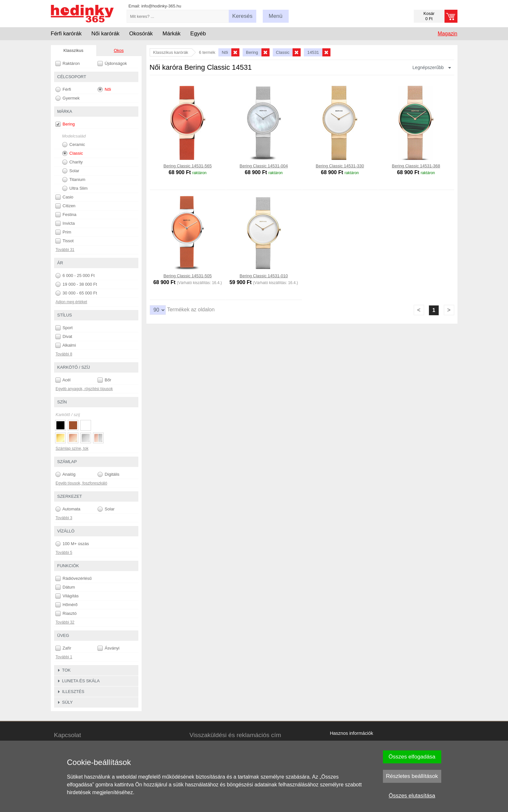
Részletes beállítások (412, 776)
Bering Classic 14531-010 (264, 276)
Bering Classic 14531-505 (188, 276)
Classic (73, 153)
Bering (65, 124)
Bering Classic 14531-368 (416, 166)
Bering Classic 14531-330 (340, 166)
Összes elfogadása (412, 757)
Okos (119, 50)
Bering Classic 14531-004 (264, 166)
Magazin (447, 34)
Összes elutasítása (412, 796)
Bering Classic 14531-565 (188, 166)
